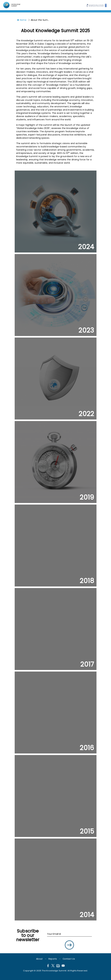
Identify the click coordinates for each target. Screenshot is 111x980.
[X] (53, 966)
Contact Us (69, 959)
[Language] (12, 5)
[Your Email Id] (69, 934)
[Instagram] (58, 966)
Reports (53, 959)
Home (22, 20)
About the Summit (40, 20)
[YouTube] (63, 966)
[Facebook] (48, 966)
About (39, 959)
